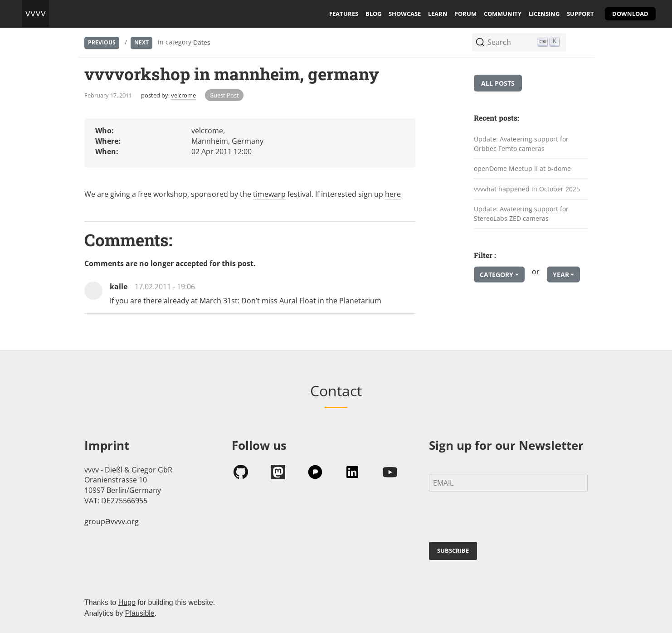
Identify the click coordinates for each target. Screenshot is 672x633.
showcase (405, 14)
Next (141, 42)
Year (561, 275)
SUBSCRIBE (453, 550)
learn (438, 14)
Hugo (127, 602)
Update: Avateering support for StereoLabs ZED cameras (521, 214)
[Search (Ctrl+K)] (519, 42)
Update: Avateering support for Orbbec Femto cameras (521, 144)
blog (373, 14)
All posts (498, 83)
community (503, 14)
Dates (202, 42)
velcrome (183, 95)
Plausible (140, 613)
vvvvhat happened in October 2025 (527, 189)
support (580, 14)
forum (466, 14)
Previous (102, 42)
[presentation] (498, 519)
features (344, 14)
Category (497, 275)
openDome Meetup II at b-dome (522, 168)
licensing (544, 14)
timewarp (269, 194)
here (393, 194)
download (630, 14)
